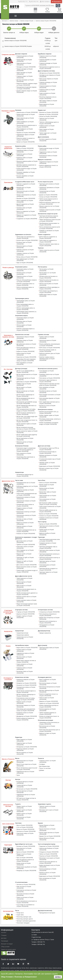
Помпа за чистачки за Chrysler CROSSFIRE (25, 898)
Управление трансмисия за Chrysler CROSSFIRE (49, 188)
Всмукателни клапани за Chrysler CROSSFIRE (26, 498)
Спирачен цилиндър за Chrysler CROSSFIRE (48, 83)
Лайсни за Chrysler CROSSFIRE (48, 853)
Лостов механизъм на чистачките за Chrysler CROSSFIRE (27, 901)
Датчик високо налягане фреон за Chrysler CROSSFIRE (26, 691)
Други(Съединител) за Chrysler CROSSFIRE (25, 205)
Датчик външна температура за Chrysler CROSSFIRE (25, 395)
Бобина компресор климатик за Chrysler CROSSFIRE (25, 719)
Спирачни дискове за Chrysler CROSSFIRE (25, 57)
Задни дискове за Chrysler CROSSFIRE (24, 64)
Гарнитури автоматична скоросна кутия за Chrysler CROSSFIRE (49, 217)
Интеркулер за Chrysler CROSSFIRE (27, 746)
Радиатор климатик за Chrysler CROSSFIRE (25, 749)
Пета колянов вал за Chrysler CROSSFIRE (47, 500)
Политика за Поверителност (26, 977)
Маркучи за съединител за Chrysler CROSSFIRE (26, 216)
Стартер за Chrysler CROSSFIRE (26, 611)
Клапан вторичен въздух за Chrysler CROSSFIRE (27, 169)
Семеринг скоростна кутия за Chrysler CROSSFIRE (50, 211)
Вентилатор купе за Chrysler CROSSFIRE (47, 726)
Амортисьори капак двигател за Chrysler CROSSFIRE (48, 862)
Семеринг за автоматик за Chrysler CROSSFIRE (49, 231)
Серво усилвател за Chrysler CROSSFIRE (47, 94)
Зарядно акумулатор (45, 632)
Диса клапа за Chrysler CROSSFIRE (27, 564)
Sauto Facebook (3, 963)
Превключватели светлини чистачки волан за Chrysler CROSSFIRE (49, 384)
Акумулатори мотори (22, 632)
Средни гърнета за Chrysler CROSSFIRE (24, 810)
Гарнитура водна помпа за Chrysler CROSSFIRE (49, 648)
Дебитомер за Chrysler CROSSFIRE (27, 381)
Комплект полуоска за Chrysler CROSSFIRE (25, 250)
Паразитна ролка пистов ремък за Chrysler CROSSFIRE (49, 281)
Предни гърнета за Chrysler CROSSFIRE (24, 807)
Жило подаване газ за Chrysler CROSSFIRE (25, 551)
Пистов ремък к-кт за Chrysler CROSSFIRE (48, 273)
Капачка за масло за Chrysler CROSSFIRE (47, 873)
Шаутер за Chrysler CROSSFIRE (26, 613)
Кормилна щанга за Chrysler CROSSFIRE (24, 155)
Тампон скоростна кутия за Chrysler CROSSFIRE (49, 251)
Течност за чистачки (45, 768)
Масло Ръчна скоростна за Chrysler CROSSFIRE (27, 765)
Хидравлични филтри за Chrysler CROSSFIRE (26, 795)
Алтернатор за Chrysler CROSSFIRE (49, 611)
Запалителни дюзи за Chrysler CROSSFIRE (48, 341)
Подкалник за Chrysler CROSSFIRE (49, 846)
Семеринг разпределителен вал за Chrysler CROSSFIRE (26, 530)
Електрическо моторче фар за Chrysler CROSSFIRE (48, 452)
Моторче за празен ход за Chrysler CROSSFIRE (49, 469)
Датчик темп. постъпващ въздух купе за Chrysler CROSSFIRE (27, 417)
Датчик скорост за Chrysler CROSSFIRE (24, 388)
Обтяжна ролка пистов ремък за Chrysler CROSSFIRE (48, 277)
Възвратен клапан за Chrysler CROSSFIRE (25, 713)
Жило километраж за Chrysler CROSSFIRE (48, 878)
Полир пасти (20, 912)
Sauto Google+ (13, 963)
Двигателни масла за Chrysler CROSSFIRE (25, 761)
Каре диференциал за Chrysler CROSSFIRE (25, 260)
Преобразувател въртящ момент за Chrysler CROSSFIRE (49, 224)
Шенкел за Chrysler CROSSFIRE (26, 142)
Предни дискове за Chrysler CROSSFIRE (24, 61)
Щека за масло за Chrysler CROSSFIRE (24, 586)
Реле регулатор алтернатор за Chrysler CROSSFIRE (48, 614)
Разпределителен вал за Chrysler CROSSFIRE (26, 483)
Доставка (4, 937)
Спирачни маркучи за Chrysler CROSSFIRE (48, 87)
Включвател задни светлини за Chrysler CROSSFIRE (48, 381)
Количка (59, 12)
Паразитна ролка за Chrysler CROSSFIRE (25, 277)
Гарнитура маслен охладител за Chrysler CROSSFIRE (48, 569)
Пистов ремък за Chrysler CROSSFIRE (46, 270)
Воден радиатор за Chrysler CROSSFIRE (24, 740)
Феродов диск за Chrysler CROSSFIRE (24, 188)
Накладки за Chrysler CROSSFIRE (26, 67)
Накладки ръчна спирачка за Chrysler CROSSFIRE (50, 76)
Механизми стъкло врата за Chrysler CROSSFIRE (49, 858)
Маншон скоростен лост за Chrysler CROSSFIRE (49, 207)
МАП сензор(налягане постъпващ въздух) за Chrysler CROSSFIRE (26, 410)
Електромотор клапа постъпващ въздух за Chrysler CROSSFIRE (26, 698)
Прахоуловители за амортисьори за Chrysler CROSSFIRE (27, 126)
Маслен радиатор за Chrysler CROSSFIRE (25, 753)
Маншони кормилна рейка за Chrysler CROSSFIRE (27, 162)
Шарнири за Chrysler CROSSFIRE (49, 114)
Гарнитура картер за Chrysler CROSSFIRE (47, 562)
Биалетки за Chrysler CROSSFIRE (49, 112)
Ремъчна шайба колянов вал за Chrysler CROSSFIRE (48, 511)
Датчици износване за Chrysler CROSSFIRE (25, 81)
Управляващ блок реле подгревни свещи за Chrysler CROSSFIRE (26, 360)
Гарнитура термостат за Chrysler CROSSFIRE (48, 573)
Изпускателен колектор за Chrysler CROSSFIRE (26, 516)
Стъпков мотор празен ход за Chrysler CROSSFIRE (50, 460)
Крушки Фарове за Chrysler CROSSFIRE (47, 826)
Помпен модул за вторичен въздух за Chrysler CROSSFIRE (27, 571)
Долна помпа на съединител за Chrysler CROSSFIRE (48, 237)
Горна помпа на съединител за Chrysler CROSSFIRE (48, 241)
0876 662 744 (34, 2)
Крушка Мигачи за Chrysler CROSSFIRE (47, 838)
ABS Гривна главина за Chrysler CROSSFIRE (48, 101)
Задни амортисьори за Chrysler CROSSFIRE (25, 119)
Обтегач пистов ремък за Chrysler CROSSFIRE (49, 284)
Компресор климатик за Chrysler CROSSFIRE (26, 680)
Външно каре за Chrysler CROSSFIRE (27, 240)
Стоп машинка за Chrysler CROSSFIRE (47, 371)
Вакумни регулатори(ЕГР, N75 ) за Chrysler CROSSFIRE (49, 412)
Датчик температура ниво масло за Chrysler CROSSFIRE (26, 406)
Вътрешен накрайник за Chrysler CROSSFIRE (26, 173)
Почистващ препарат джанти (25, 918)
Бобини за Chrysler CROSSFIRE (26, 351)
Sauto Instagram (28, 963)
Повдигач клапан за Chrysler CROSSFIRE (25, 509)
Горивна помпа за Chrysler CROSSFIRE (47, 337)
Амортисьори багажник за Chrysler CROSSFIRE (49, 849)
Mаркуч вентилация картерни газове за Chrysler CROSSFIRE (27, 604)
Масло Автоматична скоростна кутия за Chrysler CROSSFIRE (27, 768)
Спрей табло (20, 914)
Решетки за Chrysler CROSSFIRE (49, 855)
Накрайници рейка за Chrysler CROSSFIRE (25, 151)
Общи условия (5, 946)
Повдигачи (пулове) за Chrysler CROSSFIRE (25, 490)
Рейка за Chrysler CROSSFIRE (25, 148)
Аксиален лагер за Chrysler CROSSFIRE (24, 209)
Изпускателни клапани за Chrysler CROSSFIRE (26, 501)
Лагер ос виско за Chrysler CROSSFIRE (47, 698)
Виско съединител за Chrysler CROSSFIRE (48, 680)
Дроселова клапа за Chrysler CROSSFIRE (25, 541)
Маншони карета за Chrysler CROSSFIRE (24, 247)
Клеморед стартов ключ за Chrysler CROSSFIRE (49, 375)
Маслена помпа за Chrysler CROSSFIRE (24, 657)
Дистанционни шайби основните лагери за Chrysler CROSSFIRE (48, 503)
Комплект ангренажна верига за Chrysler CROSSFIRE (26, 329)
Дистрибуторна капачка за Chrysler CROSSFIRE (26, 345)
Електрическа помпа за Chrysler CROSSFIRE (48, 156)
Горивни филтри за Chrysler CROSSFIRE (24, 786)
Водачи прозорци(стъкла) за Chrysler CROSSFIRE (50, 866)
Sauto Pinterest (23, 963)
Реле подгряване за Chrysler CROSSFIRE (25, 363)
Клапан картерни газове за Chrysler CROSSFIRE (26, 601)
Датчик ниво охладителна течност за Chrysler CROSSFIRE (27, 421)
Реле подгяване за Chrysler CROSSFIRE (47, 388)
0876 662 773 (24, 2)
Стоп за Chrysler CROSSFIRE (25, 827)
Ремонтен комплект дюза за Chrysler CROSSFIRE (50, 354)
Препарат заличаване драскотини (26, 920)
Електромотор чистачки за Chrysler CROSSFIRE (26, 890)
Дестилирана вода (44, 766)
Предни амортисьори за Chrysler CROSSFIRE (26, 115)
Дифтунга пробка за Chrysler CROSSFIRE (47, 534)
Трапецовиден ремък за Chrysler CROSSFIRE (26, 301)
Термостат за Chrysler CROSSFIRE (49, 703)
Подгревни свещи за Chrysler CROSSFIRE (25, 341)
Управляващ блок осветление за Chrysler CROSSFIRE (26, 458)
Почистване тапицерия (23, 922)
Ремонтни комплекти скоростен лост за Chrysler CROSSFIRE (50, 203)
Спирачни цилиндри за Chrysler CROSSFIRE (48, 64)
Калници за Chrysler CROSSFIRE (26, 846)
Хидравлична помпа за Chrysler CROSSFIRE (48, 153)
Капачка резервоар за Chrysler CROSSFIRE (48, 869)
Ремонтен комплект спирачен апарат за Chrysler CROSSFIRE (27, 84)
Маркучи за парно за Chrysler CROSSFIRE (47, 734)
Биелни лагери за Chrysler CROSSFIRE (47, 485)
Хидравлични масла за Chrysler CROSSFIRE (25, 772)
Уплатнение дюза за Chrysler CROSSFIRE (47, 565)
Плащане (4, 935)
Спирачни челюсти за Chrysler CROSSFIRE (48, 57)
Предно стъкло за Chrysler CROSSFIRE (24, 854)
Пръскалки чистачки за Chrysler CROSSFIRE (25, 894)
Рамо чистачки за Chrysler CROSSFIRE (24, 887)
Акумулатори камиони (23, 635)
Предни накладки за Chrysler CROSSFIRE (25, 70)
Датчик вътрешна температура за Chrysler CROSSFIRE (26, 413)
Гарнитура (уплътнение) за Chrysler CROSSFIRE (49, 185)
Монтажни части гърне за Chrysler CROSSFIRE (49, 810)
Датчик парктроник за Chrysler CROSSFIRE (25, 439)
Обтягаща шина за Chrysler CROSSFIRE (24, 322)
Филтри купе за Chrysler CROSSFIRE (27, 788)
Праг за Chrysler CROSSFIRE (25, 857)
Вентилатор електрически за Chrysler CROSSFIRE (50, 687)
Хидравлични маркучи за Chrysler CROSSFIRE (49, 163)
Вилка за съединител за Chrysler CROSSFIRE (26, 212)
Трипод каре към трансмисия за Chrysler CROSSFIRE (26, 237)
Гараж (35, 12)
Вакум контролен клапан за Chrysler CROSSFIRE (27, 567)
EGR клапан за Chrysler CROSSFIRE (50, 348)
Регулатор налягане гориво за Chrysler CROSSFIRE (48, 350)
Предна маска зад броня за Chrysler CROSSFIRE (27, 867)
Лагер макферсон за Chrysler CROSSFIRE (25, 130)
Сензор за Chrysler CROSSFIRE (48, 197)
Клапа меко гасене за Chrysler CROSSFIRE (25, 547)
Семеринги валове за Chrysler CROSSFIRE (48, 543)
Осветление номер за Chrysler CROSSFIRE (25, 834)
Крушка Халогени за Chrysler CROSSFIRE (47, 829)
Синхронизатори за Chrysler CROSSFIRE (47, 192)
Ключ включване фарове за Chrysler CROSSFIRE (49, 399)
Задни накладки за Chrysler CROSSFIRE (24, 73)
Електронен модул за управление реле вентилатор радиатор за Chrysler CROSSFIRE (26, 449)
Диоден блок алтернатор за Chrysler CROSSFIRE (49, 618)
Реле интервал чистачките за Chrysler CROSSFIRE (50, 395)
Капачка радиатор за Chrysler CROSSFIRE (48, 709)
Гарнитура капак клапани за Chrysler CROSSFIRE (50, 551)
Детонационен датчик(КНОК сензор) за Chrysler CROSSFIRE (27, 402)
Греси (18, 775)
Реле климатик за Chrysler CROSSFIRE (24, 454)
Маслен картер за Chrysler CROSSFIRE (24, 582)
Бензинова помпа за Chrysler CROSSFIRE (25, 672)
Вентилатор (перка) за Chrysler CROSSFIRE (48, 684)
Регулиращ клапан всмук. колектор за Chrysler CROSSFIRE (50, 420)
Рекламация (5, 940)
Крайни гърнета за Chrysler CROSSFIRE (24, 814)
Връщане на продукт (7, 943)
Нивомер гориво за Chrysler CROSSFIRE (47, 463)
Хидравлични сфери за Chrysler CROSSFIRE (25, 135)
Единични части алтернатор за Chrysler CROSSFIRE (48, 622)
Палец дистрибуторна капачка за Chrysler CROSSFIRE (26, 348)
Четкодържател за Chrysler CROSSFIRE (47, 625)
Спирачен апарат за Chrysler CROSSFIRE (25, 77)
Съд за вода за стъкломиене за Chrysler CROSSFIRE (25, 905)
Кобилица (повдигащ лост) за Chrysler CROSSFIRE (27, 487)
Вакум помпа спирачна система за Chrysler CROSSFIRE (26, 661)
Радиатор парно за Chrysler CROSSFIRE (24, 744)
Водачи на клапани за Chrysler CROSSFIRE (25, 523)
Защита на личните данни (8, 949)
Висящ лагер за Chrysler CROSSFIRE (27, 257)
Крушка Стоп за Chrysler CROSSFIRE (50, 836)
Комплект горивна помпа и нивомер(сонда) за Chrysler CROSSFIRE (47, 358)
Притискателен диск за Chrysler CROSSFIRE (25, 192)
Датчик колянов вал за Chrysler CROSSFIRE (25, 392)
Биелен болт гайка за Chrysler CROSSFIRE (48, 492)
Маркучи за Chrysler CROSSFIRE (49, 701)
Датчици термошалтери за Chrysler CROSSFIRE (49, 691)
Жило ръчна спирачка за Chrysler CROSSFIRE (49, 80)
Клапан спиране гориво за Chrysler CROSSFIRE (49, 416)
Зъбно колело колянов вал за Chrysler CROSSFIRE (50, 507)
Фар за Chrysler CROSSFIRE (25, 825)
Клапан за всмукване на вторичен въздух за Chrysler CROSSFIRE (49, 423)
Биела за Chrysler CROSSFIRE (48, 482)
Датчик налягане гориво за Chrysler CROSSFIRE (26, 424)
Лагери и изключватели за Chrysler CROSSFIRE (26, 196)
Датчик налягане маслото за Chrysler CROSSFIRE (27, 375)
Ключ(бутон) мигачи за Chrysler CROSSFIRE (48, 392)
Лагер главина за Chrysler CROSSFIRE (46, 130)
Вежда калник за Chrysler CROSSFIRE (24, 864)
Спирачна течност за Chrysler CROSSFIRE (48, 761)
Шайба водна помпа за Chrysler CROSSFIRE (48, 295)
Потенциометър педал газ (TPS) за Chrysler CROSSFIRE (49, 449)
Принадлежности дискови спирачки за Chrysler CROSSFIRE (26, 88)
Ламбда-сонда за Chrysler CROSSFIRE (24, 384)
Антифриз (42, 764)
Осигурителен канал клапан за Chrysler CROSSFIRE (25, 505)
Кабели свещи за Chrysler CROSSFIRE (24, 354)
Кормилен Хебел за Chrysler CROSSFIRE (24, 158)
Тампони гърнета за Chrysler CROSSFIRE (47, 807)
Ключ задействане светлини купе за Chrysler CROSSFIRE (49, 402)
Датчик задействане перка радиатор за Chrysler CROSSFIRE (27, 435)
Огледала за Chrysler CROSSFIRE (49, 851)
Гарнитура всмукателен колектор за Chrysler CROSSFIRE (49, 554)
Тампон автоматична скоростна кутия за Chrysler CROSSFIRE (50, 220)
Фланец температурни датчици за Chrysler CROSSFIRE (49, 706)
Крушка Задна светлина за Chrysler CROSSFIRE (49, 833)
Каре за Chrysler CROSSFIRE (25, 262)
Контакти (57, 2)
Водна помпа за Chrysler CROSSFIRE (27, 647)
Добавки (42, 770)
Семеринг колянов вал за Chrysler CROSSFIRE (49, 518)
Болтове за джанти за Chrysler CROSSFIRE (48, 140)
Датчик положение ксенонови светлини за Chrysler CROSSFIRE (26, 428)
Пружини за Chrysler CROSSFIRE (26, 133)
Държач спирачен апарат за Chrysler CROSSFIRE (27, 92)
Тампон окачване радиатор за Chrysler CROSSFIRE (48, 713)
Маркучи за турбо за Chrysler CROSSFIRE (25, 562)
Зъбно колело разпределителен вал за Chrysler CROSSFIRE (27, 494)
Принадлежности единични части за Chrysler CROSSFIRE (49, 68)
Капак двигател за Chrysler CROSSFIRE (24, 849)
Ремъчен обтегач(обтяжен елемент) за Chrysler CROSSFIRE (27, 281)
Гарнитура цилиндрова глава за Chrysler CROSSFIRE (48, 547)
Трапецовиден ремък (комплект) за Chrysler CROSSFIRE (26, 312)
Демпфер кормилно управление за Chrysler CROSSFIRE (26, 166)
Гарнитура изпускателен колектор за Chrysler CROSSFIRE (50, 558)
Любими (47, 12)
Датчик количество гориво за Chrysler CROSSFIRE (27, 432)
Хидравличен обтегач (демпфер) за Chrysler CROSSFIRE (49, 288)
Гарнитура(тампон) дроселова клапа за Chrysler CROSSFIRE (50, 540)
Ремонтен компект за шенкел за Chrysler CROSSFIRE (26, 139)
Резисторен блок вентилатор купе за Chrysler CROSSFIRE (49, 730)
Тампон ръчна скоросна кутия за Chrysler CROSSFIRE (48, 200)
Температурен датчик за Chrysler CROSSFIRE (26, 379)
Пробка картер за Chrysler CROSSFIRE (47, 530)
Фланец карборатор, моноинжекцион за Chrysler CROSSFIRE (50, 345)
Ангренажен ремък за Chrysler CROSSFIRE (25, 270)
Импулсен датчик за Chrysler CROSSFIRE (25, 442)
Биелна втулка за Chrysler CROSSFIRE (47, 489)
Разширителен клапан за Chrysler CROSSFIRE (26, 688)
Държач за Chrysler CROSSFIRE (48, 195)
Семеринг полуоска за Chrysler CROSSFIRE (25, 254)
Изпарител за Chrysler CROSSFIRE (26, 683)
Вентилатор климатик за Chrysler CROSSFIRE (26, 706)
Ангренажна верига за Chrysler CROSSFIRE (25, 318)
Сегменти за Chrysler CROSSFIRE (49, 515)
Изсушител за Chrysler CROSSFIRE (27, 685)
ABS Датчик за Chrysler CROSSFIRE (49, 73)
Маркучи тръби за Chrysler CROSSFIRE (24, 554)
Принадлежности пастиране (47, 912)
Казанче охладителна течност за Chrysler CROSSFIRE (48, 694)
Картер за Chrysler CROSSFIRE (48, 524)
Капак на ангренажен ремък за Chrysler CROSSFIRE (25, 288)
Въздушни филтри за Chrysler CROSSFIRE (25, 782)
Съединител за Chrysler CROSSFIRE (27, 219)
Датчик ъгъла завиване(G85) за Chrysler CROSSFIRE (25, 371)
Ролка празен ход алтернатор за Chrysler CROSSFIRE (48, 292)
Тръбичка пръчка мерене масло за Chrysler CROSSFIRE (26, 590)
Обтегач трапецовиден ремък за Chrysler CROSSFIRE (26, 309)
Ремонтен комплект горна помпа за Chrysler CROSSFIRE (49, 245)
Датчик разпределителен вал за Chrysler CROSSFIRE (26, 399)
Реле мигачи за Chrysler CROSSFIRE (50, 378)
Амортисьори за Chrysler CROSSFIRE (27, 112)
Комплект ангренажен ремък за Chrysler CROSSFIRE (25, 284)
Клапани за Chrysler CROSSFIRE (26, 533)
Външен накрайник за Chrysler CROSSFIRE (25, 177)
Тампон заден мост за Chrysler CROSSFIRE (48, 134)
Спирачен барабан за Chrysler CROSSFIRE (48, 61)
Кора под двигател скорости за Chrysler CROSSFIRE (25, 860)
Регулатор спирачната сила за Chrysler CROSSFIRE (48, 98)
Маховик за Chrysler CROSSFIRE (26, 198)
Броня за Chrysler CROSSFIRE (25, 851)
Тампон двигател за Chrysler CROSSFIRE (25, 579)
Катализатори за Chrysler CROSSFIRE (24, 817)
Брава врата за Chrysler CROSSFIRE (50, 466)
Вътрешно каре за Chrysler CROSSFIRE (24, 243)
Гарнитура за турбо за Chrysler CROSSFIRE (25, 558)
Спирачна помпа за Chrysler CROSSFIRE (47, 91)
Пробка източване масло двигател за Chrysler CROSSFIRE (27, 593)
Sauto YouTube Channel (18, 963)
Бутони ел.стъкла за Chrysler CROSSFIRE (47, 406)
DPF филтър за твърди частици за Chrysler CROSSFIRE (26, 798)
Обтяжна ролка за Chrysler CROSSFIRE (24, 273)
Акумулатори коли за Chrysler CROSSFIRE (25, 637)
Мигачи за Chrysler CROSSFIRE (25, 829)
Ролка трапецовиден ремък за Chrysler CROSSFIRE (25, 305)
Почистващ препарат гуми (24, 916)
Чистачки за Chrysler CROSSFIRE (26, 884)
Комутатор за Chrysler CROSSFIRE (26, 357)
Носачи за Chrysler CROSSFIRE (48, 116)
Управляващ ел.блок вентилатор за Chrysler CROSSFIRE (49, 723)
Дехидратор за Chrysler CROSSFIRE (27, 716)
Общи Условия (7, 977)
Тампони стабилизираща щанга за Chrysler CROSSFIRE (49, 123)
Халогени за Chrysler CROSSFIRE (26, 831)
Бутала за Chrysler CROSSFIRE (48, 513)
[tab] (31, 42)
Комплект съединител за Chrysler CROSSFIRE (26, 185)
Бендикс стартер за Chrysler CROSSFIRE (24, 616)
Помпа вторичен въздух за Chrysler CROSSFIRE (49, 149)
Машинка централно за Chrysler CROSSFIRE (48, 456)
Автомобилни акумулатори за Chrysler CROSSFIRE (25, 475)
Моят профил (46, 2)
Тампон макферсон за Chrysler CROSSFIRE (25, 122)
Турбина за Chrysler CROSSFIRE (26, 544)
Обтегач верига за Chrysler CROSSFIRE (24, 326)
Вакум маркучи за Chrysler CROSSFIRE (47, 105)
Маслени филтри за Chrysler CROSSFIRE (25, 791)
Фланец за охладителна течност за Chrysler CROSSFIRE (49, 717)
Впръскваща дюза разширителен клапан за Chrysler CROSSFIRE (26, 709)
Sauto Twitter (8, 963)
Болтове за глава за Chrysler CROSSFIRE (25, 519)
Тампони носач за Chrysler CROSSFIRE (47, 119)
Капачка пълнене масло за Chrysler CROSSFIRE (27, 597)
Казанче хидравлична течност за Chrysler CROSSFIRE (48, 166)
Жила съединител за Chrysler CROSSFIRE (25, 201)
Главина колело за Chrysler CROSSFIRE (47, 126)
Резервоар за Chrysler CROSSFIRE (26, 870)
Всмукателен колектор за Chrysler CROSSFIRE (26, 512)
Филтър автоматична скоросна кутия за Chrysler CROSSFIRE (50, 228)
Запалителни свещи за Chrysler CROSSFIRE (25, 337)
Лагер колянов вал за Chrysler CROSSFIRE (48, 496)
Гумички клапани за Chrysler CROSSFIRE (24, 527)
